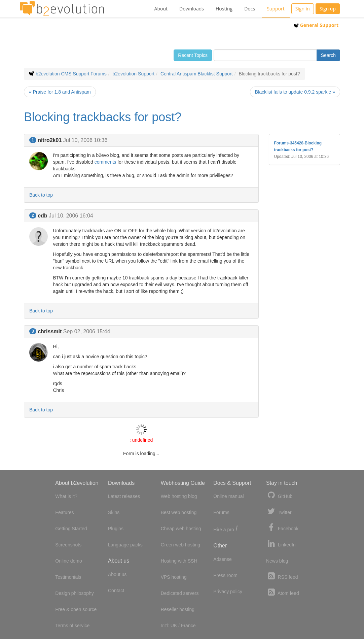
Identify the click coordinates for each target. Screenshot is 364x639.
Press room (225, 575)
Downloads (192, 9)
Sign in (303, 9)
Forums (221, 512)
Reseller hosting (178, 609)
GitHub (279, 495)
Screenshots (68, 545)
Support (276, 9)
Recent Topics (193, 55)
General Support (316, 25)
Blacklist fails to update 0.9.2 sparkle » (295, 92)
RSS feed (282, 576)
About (161, 9)
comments (105, 162)
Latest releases (124, 496)
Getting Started (71, 529)
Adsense (222, 559)
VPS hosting (174, 577)
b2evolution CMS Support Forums (71, 74)
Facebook (282, 528)
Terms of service (72, 626)
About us (117, 574)
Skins (114, 512)
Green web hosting (181, 545)
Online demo (68, 561)
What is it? (66, 496)
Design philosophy (74, 593)
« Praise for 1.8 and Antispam (60, 92)
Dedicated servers (180, 593)
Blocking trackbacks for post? (103, 117)
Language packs (125, 545)
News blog (277, 561)
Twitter (279, 512)
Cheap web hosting (181, 529)
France (188, 626)
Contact (116, 591)
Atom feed (283, 592)
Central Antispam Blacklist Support (197, 74)
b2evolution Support (134, 74)
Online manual (228, 496)
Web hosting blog (179, 496)
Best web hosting (179, 512)
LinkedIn (281, 544)
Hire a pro (225, 529)
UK (174, 626)
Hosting (224, 9)
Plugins (116, 529)
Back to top (41, 195)
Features (64, 512)
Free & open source (76, 609)
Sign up (328, 9)
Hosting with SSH (179, 561)
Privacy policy (228, 592)
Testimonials (68, 577)
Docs (250, 9)
